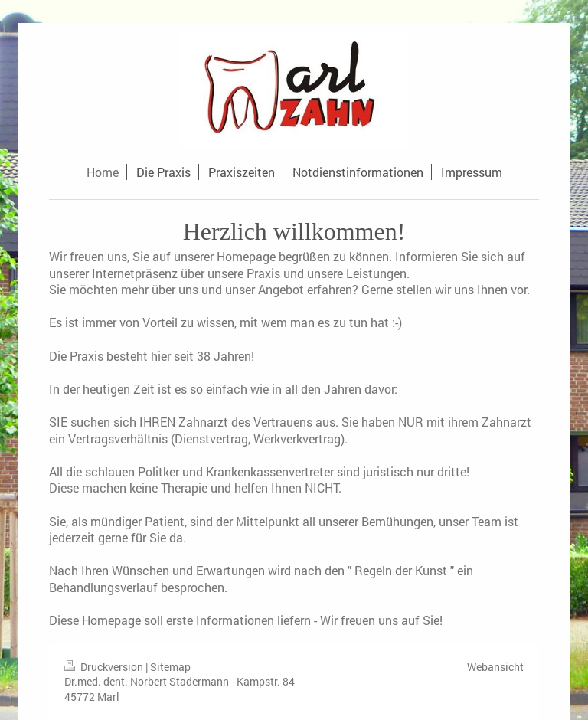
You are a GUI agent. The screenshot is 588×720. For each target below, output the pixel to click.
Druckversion (105, 667)
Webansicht (495, 667)
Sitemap (170, 667)
